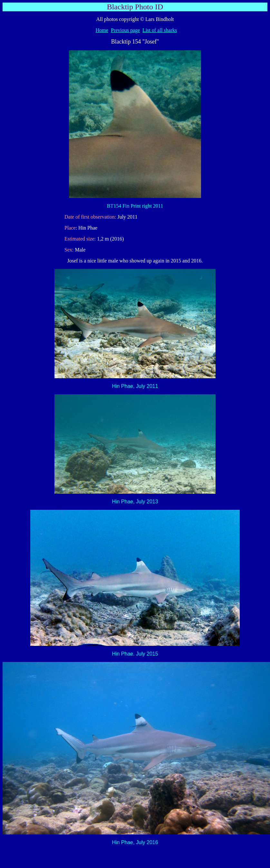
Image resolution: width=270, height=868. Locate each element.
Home (102, 30)
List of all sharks (160, 30)
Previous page (125, 30)
